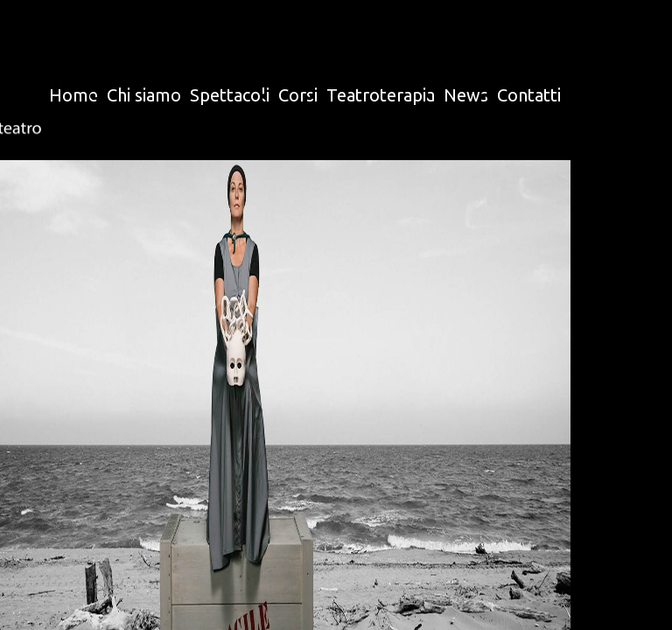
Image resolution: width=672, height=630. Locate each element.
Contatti (529, 95)
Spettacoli (230, 95)
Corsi (298, 95)
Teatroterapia (381, 95)
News (466, 95)
